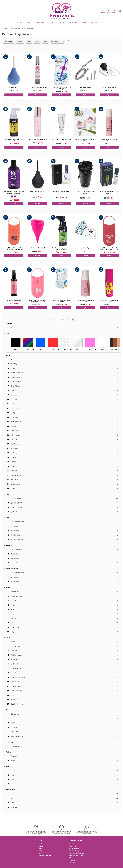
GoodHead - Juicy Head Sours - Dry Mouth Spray (62, 249)
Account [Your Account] (72, 862)
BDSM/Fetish (74, 23)
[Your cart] (119, 11)
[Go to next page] (69, 320)
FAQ (71, 858)
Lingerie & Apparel (45, 855)
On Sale (68, 42)
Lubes (85, 23)
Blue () (41, 350)
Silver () (78, 350)
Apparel (63, 23)
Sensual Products (16, 28)
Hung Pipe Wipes (85, 248)
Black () (16, 350)
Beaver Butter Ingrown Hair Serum (109, 140)
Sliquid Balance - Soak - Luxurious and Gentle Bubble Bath (14, 192)
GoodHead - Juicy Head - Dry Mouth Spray (14, 140)
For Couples (43, 849)
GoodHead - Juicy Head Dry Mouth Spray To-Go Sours (38, 301)
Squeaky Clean (14, 87)
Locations (73, 844)
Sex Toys (94, 23)
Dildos (30, 23)
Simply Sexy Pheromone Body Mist (109, 301)
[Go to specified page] (59, 320)
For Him (41, 846)
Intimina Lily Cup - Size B (38, 248)
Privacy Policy (74, 851)
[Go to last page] (72, 320)
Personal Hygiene (29, 28)
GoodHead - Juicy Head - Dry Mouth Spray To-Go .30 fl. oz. (109, 249)
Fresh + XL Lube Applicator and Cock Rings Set (62, 88)
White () (103, 350)
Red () (53, 350)
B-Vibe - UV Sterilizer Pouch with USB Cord (85, 192)
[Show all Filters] (9, 42)
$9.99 (85, 251)
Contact (72, 860)
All (103, 23)
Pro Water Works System (85, 87)
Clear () (65, 350)
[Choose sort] (57, 42)
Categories (5, 28)
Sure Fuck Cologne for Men (62, 192)
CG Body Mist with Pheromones (38, 139)
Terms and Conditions (77, 853)
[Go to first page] (51, 320)
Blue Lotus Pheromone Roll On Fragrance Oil (109, 192)
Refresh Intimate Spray (14, 300)
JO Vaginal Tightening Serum (38, 87)
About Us (73, 846)
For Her (41, 844)
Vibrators (20, 23)
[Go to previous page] (54, 320)
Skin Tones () (115, 350)
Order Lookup (74, 849)
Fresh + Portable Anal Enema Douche (61, 301)
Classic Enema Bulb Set (38, 192)
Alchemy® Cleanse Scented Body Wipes (85, 140)
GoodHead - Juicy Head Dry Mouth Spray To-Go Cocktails (14, 249)
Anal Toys (52, 23)
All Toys (41, 853)
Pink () (90, 350)
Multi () (28, 350)
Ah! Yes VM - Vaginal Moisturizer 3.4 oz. (61, 140)
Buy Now (14, 95)
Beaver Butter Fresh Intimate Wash (85, 301)
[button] (12, 196)
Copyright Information (77, 855)
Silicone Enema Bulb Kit (109, 87)
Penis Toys (41, 23)
